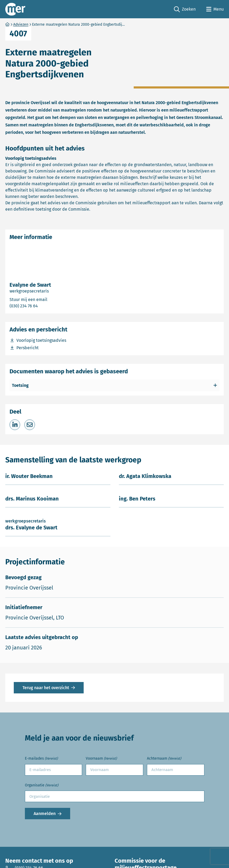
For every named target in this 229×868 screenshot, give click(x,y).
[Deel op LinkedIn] (15, 425)
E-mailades (41, 759)
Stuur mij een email (51, 299)
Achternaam (164, 759)
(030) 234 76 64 (44, 306)
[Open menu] (215, 9)
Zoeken (185, 9)
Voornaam (101, 759)
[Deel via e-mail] (30, 425)
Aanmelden (45, 814)
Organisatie (42, 785)
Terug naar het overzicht (46, 688)
